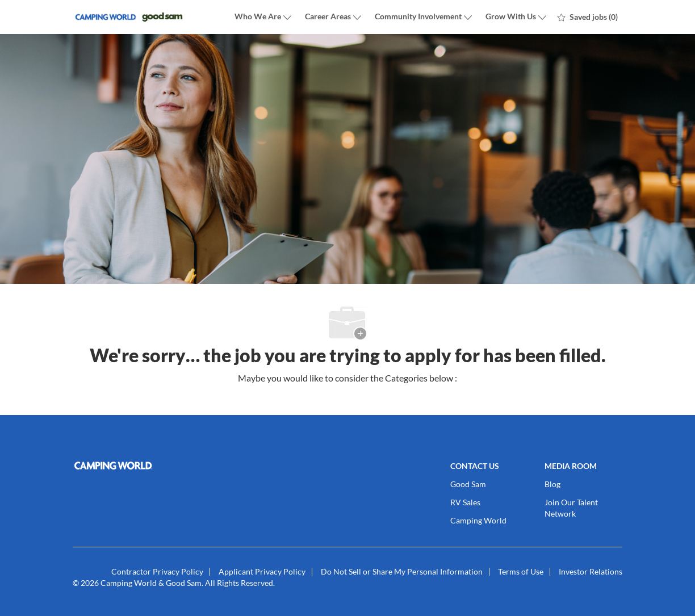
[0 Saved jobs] (588, 17)
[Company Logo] (129, 17)
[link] (160, 466)
